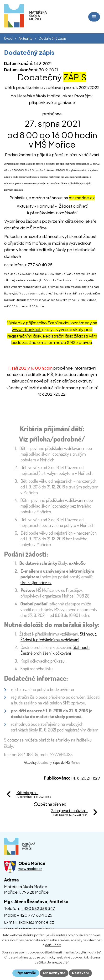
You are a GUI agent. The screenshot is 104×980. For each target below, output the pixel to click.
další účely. (53, 945)
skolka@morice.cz (36, 922)
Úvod (8, 38)
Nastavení (80, 973)
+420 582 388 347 (38, 908)
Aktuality (26, 38)
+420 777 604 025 (35, 915)
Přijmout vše (26, 973)
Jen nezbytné (54, 973)
